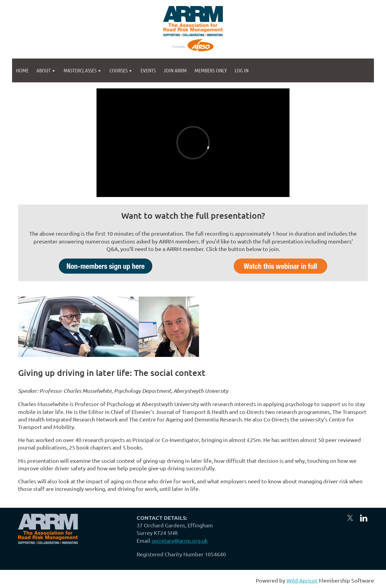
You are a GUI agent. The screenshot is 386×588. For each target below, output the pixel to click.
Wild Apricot (302, 580)
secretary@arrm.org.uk (179, 540)
